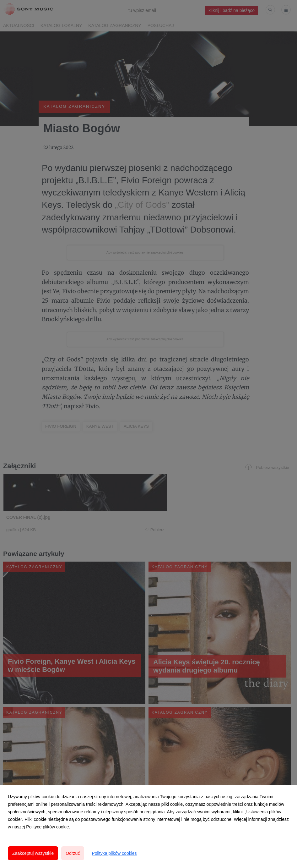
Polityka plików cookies (114, 853)
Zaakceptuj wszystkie (33, 853)
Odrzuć (73, 853)
